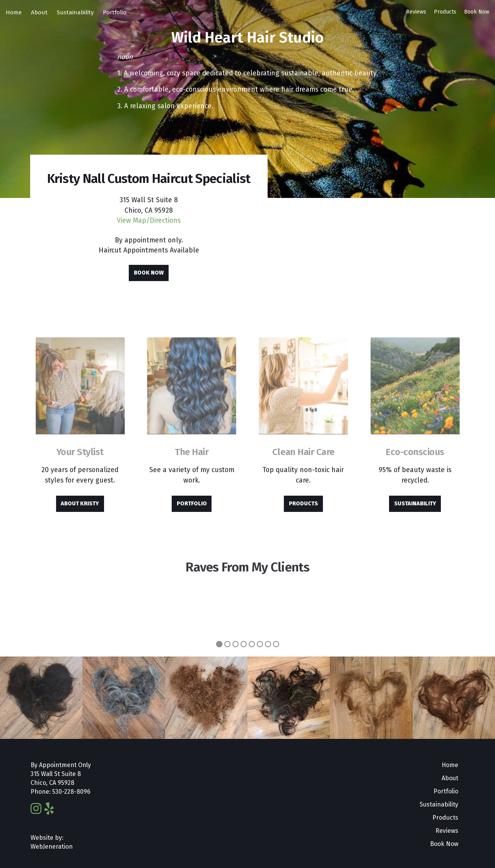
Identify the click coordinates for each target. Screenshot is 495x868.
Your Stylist (80, 452)
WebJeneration (52, 847)
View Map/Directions (149, 221)
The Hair (192, 452)
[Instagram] (36, 809)
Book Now (477, 12)
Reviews (416, 12)
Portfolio (115, 12)
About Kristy (80, 504)
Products (445, 12)
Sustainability (75, 12)
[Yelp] (49, 809)
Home (14, 12)
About (39, 12)
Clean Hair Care (303, 452)
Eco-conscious (415, 452)
